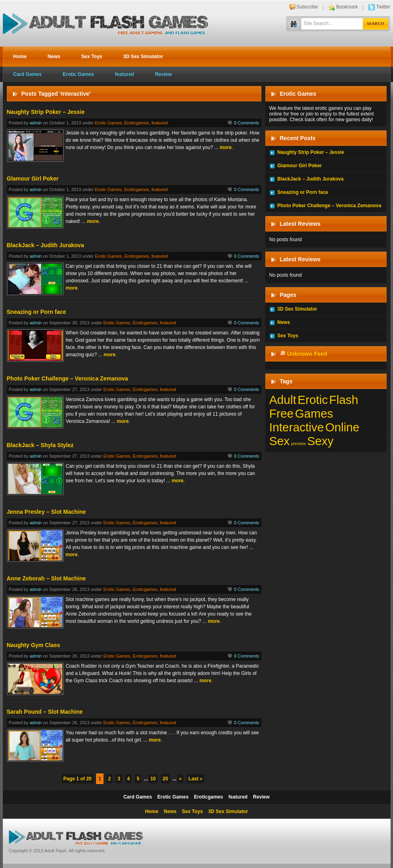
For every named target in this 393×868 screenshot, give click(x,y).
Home (20, 57)
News (54, 57)
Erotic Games (78, 74)
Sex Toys (92, 57)
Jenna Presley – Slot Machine (46, 512)
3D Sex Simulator (143, 57)
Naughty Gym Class (34, 645)
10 (153, 779)
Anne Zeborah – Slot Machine (46, 578)
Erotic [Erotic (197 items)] (313, 400)
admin (36, 123)
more (226, 147)
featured (125, 74)
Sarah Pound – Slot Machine (45, 712)
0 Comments (246, 123)
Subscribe (307, 7)
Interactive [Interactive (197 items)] (297, 427)
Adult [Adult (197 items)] (283, 400)
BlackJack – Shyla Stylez (40, 445)
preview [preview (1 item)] (298, 443)
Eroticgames (137, 123)
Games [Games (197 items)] (314, 413)
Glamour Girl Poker (33, 179)
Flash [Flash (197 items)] (344, 400)
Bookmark (347, 7)
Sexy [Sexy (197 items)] (320, 441)
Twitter (383, 7)
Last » (196, 779)
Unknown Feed (307, 354)
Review (163, 74)
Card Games (28, 74)
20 (165, 779)
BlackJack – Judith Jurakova (45, 245)
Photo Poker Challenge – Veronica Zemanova (67, 378)
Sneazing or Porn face (37, 312)
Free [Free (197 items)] (282, 413)
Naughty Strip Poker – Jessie (46, 112)
